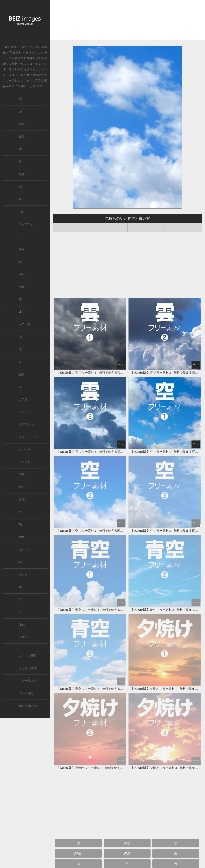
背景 (22, 475)
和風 (22, 124)
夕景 (127, 853)
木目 (22, 249)
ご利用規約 (26, 693)
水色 (22, 625)
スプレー (25, 450)
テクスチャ (26, 224)
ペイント (25, 462)
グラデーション (29, 437)
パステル (25, 637)
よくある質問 (27, 668)
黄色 (22, 537)
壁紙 (22, 487)
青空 (127, 843)
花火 (22, 212)
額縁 (22, 374)
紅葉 (22, 174)
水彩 (22, 312)
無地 (22, 500)
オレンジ (25, 550)
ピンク (23, 575)
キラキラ (25, 324)
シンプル (25, 412)
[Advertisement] (128, 21)
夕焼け (78, 853)
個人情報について (30, 706)
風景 (22, 137)
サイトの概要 (27, 656)
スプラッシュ (27, 424)
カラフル (25, 399)
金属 (22, 287)
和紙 (22, 274)
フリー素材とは (29, 681)
